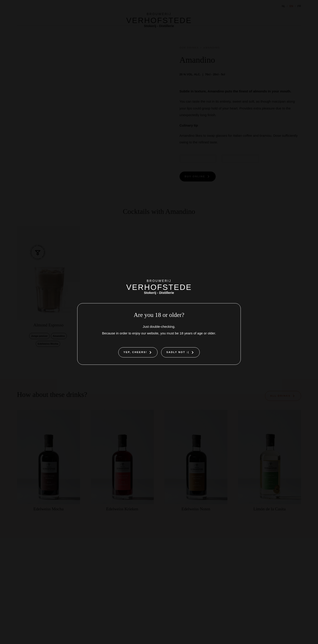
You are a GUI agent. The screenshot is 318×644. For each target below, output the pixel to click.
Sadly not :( (178, 352)
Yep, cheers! (135, 352)
